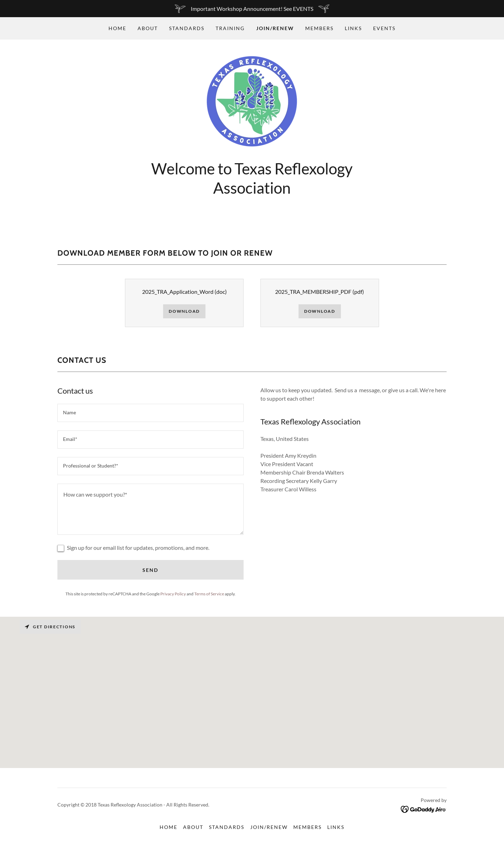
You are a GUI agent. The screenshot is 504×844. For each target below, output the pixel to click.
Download (184, 311)
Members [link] (319, 28)
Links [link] (353, 28)
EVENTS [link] (384, 28)
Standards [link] (187, 28)
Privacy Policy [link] (173, 594)
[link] (252, 101)
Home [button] (169, 827)
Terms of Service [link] (209, 594)
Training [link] (230, 28)
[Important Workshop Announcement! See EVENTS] (252, 9)
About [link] (148, 28)
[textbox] (150, 413)
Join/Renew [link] (275, 28)
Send (150, 570)
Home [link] (117, 28)
